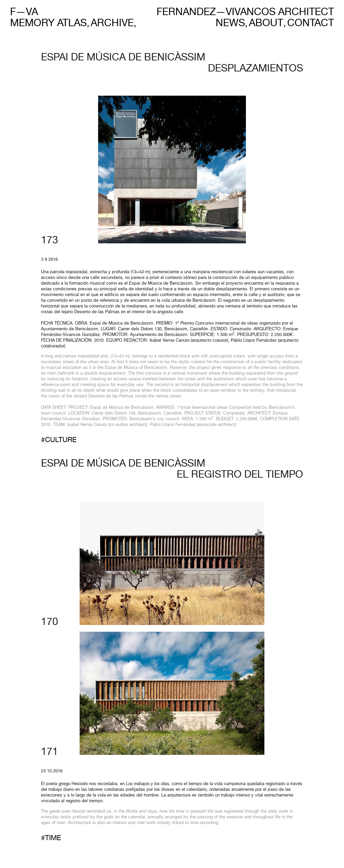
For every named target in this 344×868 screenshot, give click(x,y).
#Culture (59, 441)
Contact (311, 24)
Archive (112, 24)
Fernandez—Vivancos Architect (245, 12)
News (230, 24)
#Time (51, 839)
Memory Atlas (48, 24)
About (266, 24)
